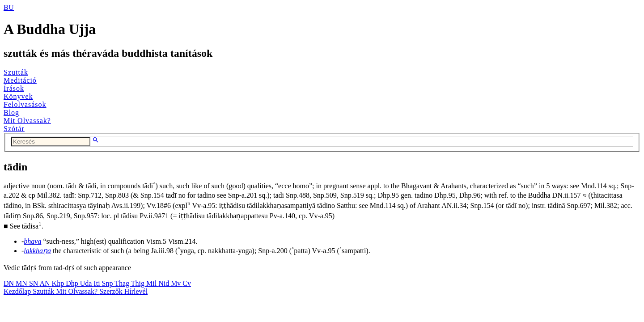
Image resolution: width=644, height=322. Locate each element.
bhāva (32, 241)
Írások (14, 88)
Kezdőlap (18, 291)
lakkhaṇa (37, 251)
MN (22, 283)
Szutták (16, 72)
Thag (123, 283)
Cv (187, 283)
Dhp (73, 283)
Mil (152, 283)
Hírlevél (136, 291)
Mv (177, 283)
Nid (165, 283)
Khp (59, 283)
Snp (108, 283)
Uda (87, 283)
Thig (139, 283)
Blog (11, 112)
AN (45, 283)
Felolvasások (25, 104)
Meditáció (20, 80)
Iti (97, 283)
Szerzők (112, 291)
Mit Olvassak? (27, 121)
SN (34, 283)
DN (10, 283)
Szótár (14, 129)
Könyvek (18, 96)
